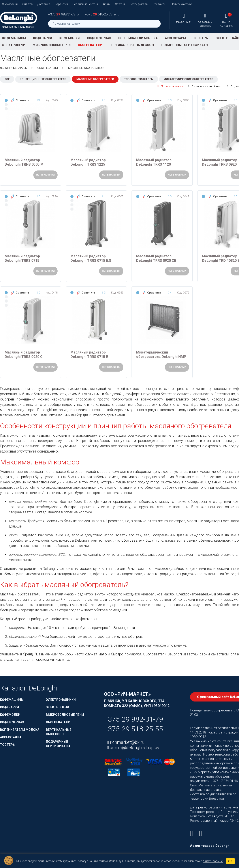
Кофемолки (70, 38)
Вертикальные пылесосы (132, 45)
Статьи (120, 4)
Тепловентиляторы (139, 79)
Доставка (44, 4)
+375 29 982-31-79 (134, 719)
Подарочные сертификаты (185, 45)
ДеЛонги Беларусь (13, 68)
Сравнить (23, 100)
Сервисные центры (85, 4)
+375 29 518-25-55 (134, 729)
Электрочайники (61, 700)
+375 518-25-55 (99, 14)
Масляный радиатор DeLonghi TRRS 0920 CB (156, 258)
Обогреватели (90, 45)
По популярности (170, 86)
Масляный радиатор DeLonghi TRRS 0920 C (24, 354)
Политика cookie (181, 4)
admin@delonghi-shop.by (134, 748)
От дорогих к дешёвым (205, 86)
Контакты (160, 4)
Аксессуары (175, 38)
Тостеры (201, 38)
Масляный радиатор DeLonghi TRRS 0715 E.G (91, 258)
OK (230, 861)
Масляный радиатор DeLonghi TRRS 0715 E (89, 354)
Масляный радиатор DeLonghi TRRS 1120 (154, 162)
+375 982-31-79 (62, 14)
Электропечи (14, 45)
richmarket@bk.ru (127, 742)
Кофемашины (14, 38)
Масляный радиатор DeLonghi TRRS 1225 (88, 162)
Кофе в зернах (99, 38)
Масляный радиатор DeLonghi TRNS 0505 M (24, 162)
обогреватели (133, 540)
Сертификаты (139, 4)
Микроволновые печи (52, 45)
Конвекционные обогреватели (43, 79)
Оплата (27, 4)
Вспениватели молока (138, 38)
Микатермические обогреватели (188, 79)
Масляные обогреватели (95, 79)
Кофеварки (43, 38)
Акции (106, 4)
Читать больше (213, 861)
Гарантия (61, 4)
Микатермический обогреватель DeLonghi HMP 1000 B (161, 355)
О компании (10, 4)
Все (7, 79)
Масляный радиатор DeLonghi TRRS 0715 (22, 258)
